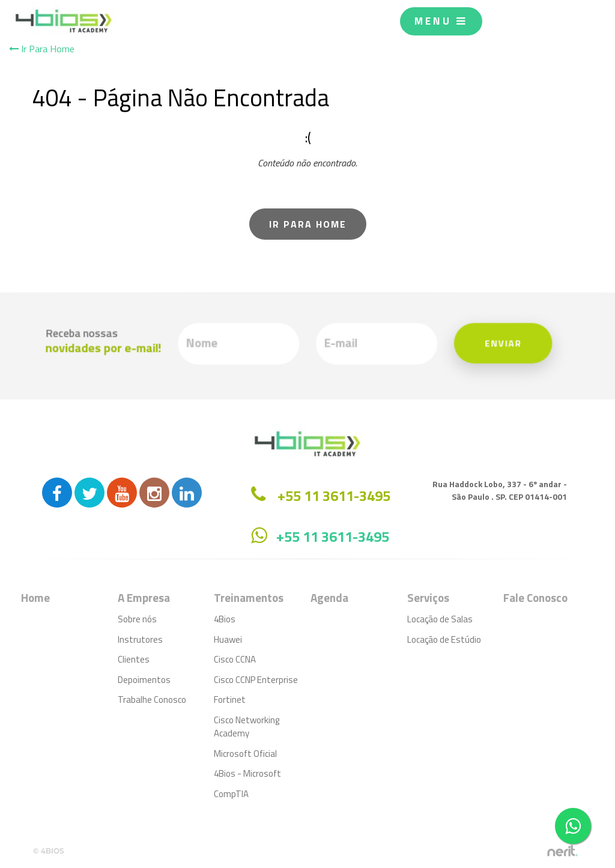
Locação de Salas (440, 619)
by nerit (562, 851)
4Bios (225, 619)
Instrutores (140, 639)
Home (35, 597)
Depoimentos (144, 680)
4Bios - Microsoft (247, 773)
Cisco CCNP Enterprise (256, 680)
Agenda (329, 597)
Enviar (492, 343)
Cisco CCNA (235, 659)
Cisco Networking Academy (247, 727)
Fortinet (230, 700)
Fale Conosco (535, 597)
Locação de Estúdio (444, 639)
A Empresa (144, 597)
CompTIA (231, 794)
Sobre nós (137, 619)
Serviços (428, 597)
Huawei (228, 639)
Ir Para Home (42, 49)
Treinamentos (249, 597)
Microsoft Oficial (245, 754)
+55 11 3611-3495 (333, 536)
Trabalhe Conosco (152, 700)
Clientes (134, 659)
